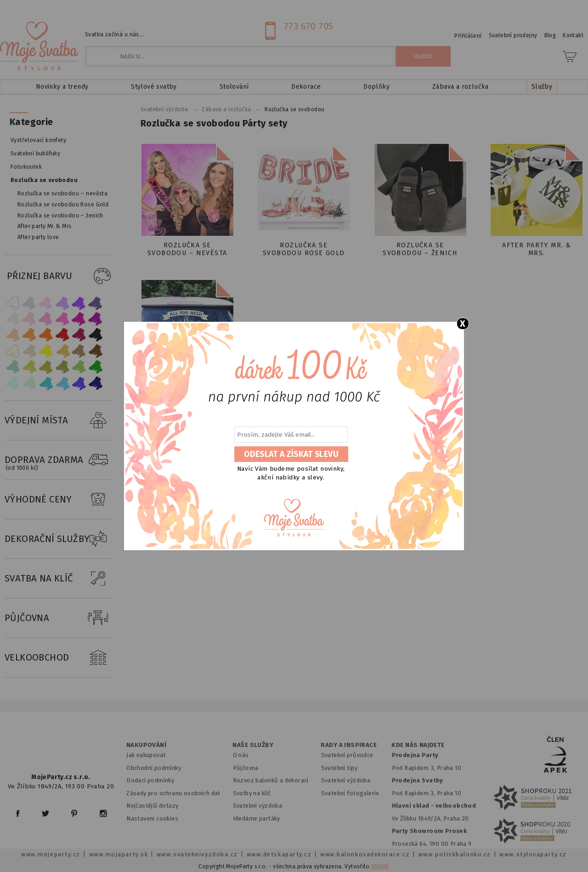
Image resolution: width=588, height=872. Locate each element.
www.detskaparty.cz (279, 854)
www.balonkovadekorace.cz (365, 854)
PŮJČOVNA (59, 618)
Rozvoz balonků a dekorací (271, 780)
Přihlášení (468, 36)
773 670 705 (309, 26)
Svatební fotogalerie (350, 793)
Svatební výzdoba (258, 806)
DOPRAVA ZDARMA (59, 460)
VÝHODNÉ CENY (59, 500)
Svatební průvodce (347, 755)
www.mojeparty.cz (51, 854)
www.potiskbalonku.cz (455, 854)
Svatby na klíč (252, 793)
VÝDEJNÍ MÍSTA (59, 421)
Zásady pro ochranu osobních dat (173, 793)
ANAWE (380, 866)
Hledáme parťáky (257, 818)
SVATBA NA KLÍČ (59, 579)
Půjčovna (246, 768)
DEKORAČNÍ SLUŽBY (59, 539)
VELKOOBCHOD (59, 658)
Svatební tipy (339, 768)
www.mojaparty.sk (119, 854)
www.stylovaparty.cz (533, 854)
